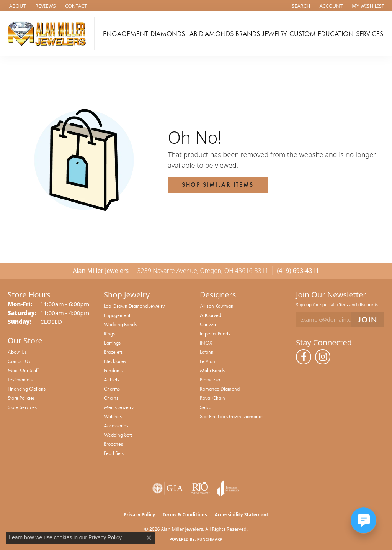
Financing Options (27, 389)
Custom (303, 34)
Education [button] (336, 34)
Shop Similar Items (218, 185)
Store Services (22, 407)
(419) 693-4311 (298, 271)
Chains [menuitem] (111, 398)
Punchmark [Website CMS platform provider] (210, 539)
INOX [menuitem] (206, 343)
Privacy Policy (139, 515)
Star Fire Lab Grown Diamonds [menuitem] (232, 416)
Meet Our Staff (23, 370)
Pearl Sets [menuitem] (114, 453)
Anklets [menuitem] (111, 379)
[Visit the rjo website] (200, 488)
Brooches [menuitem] (113, 444)
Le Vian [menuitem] (207, 361)
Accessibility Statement (242, 515)
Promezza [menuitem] (210, 379)
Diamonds (168, 34)
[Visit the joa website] (229, 488)
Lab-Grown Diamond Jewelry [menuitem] (134, 306)
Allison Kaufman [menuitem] (217, 306)
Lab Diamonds (210, 34)
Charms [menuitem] (112, 389)
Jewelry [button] (275, 34)
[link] (17, 6)
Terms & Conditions (185, 515)
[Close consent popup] (149, 538)
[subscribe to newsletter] (368, 319)
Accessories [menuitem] (116, 425)
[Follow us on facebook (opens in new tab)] (304, 357)
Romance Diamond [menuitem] (220, 389)
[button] (300, 6)
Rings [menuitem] (109, 333)
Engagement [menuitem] (117, 315)
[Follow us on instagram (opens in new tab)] (323, 357)
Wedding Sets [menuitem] (118, 435)
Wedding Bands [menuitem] (120, 324)
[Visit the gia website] (168, 488)
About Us (17, 352)
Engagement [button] (126, 34)
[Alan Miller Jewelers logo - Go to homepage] (49, 34)
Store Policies (21, 398)
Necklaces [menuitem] (115, 361)
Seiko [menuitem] (206, 407)
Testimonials (20, 379)
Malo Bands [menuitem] (212, 370)
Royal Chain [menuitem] (212, 398)
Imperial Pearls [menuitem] (215, 333)
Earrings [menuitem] (112, 343)
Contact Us (19, 361)
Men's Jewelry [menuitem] (119, 407)
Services (370, 34)
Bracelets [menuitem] (113, 352)
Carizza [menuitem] (208, 324)
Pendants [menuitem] (113, 370)
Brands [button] (248, 34)
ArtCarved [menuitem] (211, 315)
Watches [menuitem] (113, 416)
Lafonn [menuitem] (207, 352)
